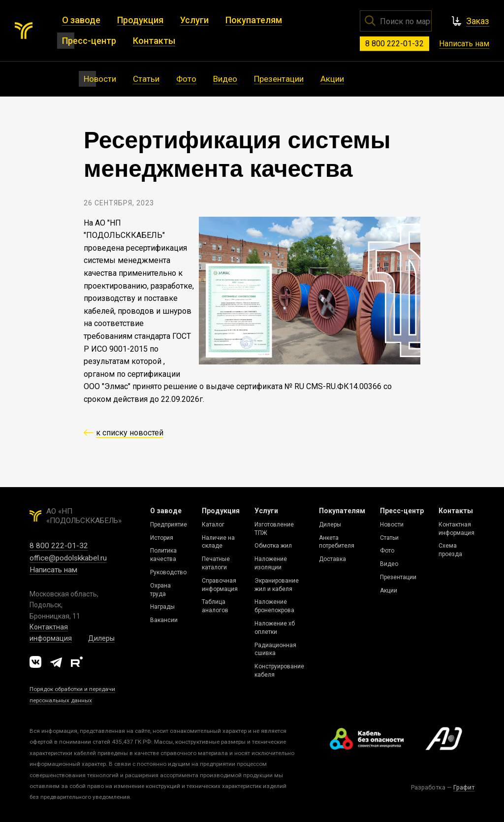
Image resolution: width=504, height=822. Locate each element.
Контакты (456, 511)
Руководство (168, 572)
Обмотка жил (273, 546)
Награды (162, 607)
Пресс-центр (402, 511)
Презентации (398, 577)
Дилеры (101, 638)
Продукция (221, 511)
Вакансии (164, 620)
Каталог (213, 525)
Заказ (478, 21)
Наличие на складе (218, 542)
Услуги (266, 511)
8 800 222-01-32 (394, 44)
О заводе (166, 511)
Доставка (332, 559)
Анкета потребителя (337, 542)
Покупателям (342, 511)
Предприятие (169, 525)
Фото (387, 551)
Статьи (389, 538)
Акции (389, 591)
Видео (389, 564)
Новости (392, 525)
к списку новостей (130, 433)
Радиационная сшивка (275, 649)
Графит (464, 787)
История (162, 538)
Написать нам (464, 44)
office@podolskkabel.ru (68, 558)
